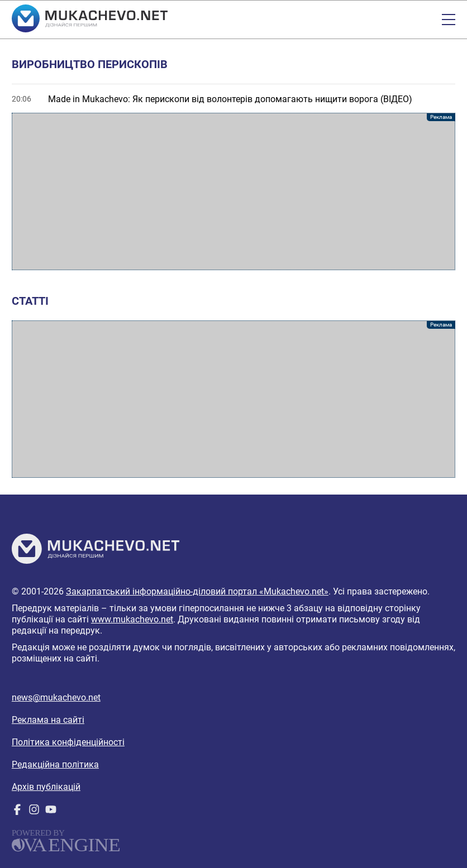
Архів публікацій (46, 787)
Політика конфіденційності (68, 742)
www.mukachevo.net (132, 619)
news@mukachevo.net (56, 697)
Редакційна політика (55, 764)
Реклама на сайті (48, 720)
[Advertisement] (233, 191)
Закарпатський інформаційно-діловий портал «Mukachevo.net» (197, 591)
